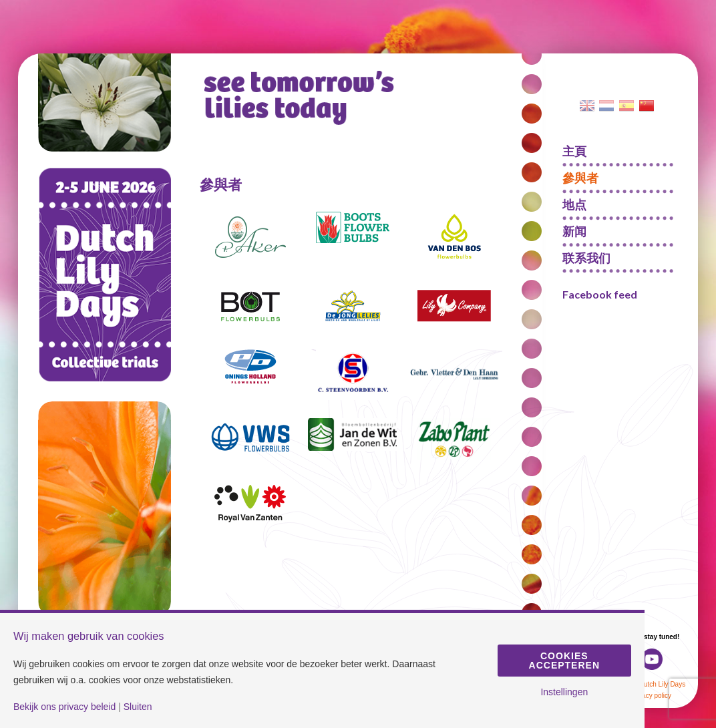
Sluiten (138, 707)
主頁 (574, 151)
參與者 (580, 178)
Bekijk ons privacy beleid (64, 707)
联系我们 (586, 258)
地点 (574, 204)
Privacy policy (651, 696)
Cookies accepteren (564, 661)
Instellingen (564, 692)
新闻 (574, 231)
